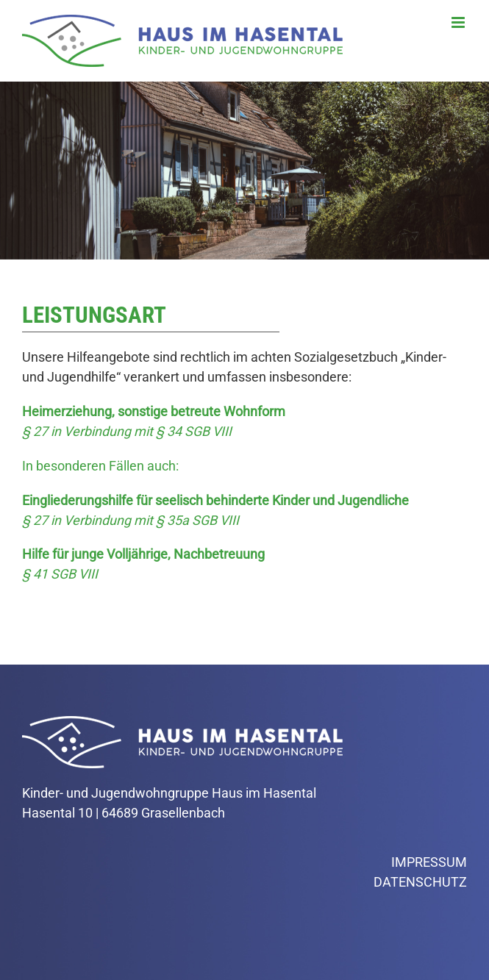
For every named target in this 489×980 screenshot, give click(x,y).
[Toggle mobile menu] (459, 22)
